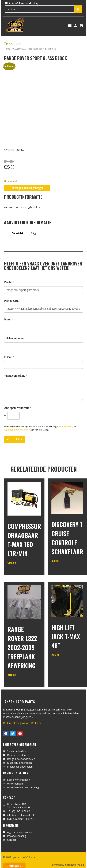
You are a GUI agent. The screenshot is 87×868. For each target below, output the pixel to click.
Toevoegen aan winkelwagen (27, 188)
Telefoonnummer (14, 338)
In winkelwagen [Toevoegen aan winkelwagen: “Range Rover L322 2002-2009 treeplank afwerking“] (20, 684)
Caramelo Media (74, 865)
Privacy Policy (66, 426)
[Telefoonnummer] (43, 346)
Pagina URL (12, 301)
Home (7, 49)
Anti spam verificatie (18, 408)
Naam (9, 319)
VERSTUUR (14, 439)
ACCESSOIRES (18, 49)
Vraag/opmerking (16, 376)
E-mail (9, 357)
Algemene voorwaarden (17, 430)
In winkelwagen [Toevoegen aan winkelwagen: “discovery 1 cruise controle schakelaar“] (64, 570)
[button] (70, 25)
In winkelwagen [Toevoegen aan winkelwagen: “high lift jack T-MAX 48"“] (64, 664)
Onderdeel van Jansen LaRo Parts (22, 723)
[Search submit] (78, 9)
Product (9, 282)
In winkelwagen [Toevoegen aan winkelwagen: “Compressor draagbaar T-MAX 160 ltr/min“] (20, 572)
